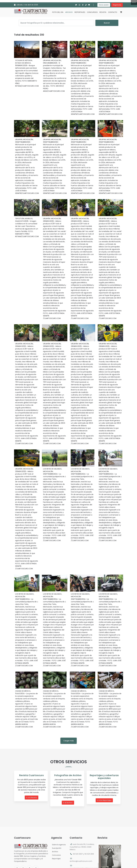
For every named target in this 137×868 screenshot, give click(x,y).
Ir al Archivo (68, 803)
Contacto (113, 12)
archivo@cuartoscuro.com (81, 861)
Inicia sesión (104, 5)
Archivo (69, 12)
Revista (103, 12)
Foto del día (58, 12)
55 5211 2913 (89, 854)
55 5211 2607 (78, 854)
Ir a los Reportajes (104, 800)
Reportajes (80, 12)
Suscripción (56, 848)
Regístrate (117, 5)
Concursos (92, 12)
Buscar (107, 23)
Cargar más (69, 741)
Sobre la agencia (58, 845)
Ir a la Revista (32, 798)
